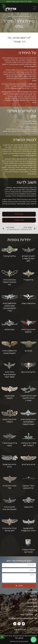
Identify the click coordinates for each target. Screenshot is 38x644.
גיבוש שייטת (32, 606)
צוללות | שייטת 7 (10, 256)
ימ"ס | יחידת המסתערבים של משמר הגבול (10, 374)
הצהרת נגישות (19, 629)
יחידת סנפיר (28, 507)
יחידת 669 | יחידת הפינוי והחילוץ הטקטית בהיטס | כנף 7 (10, 307)
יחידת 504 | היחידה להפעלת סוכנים (10, 352)
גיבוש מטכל (32, 603)
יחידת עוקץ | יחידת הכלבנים (28, 331)
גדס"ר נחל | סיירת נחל (10, 487)
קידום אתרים (24, 641)
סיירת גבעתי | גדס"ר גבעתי (10, 444)
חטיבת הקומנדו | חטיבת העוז (28, 551)
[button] (2, 637)
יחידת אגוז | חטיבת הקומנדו (10, 421)
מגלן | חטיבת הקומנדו (10, 397)
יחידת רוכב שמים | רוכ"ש (10, 466)
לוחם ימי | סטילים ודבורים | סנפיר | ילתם (28, 258)
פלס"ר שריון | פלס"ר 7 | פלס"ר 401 (28, 444)
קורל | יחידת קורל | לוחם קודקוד (10, 529)
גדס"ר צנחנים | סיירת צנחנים (28, 487)
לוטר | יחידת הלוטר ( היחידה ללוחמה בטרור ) (28, 398)
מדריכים (34, 596)
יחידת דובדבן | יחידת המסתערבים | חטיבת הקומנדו (28, 422)
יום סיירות (33, 599)
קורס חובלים (10, 330)
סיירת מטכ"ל (28, 280)
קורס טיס (28, 351)
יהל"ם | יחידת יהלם (28, 372)
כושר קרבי (27, 17)
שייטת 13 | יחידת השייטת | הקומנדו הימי (10, 282)
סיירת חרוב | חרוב (28, 464)
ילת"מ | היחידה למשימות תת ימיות (10, 508)
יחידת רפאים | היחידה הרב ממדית (28, 529)
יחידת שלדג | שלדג (28, 303)
